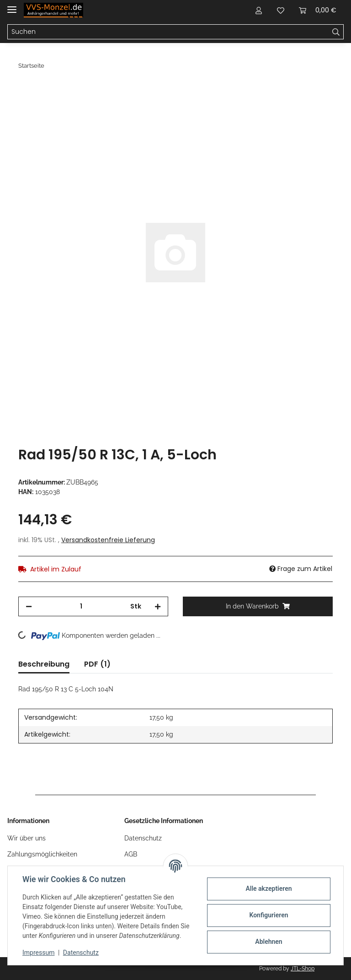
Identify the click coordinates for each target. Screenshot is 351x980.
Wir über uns (27, 838)
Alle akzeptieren (269, 888)
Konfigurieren (269, 915)
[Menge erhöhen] (158, 606)
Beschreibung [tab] (44, 664)
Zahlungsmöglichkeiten (42, 854)
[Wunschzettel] (281, 10)
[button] (259, 10)
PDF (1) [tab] (97, 664)
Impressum (38, 953)
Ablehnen (269, 942)
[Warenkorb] (318, 10)
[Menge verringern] (29, 606)
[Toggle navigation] (12, 6)
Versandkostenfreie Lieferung (108, 540)
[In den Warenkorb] (26, 90)
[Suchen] (168, 32)
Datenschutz (143, 838)
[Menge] (81, 606)
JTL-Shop (303, 969)
